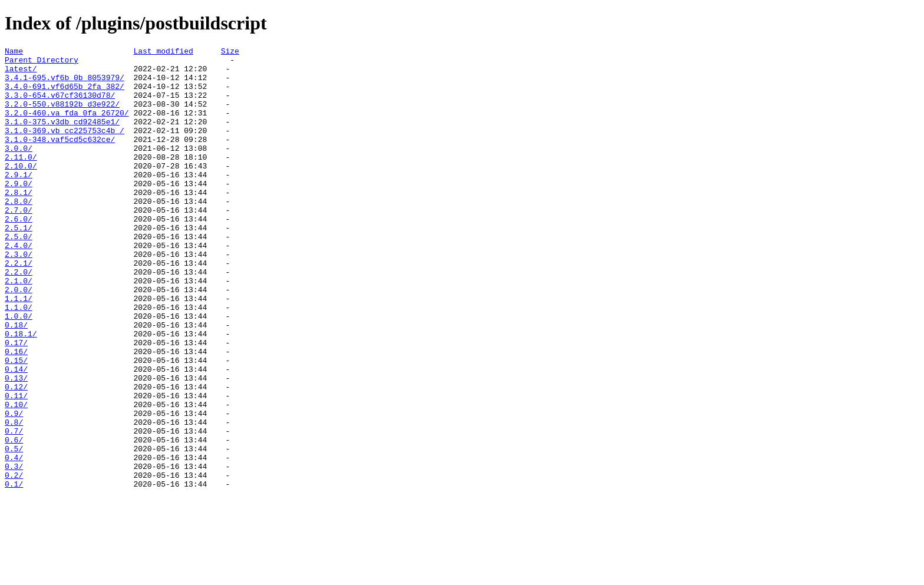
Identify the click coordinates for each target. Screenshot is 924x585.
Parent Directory (42, 63)
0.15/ (16, 424)
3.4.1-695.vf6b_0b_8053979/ (65, 84)
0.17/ (16, 402)
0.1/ (14, 572)
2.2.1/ (19, 307)
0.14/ (16, 434)
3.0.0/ (19, 169)
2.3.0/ (19, 296)
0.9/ (14, 487)
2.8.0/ (19, 233)
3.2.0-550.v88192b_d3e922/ (62, 116)
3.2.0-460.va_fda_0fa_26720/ (67, 127)
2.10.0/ (21, 190)
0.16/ (16, 413)
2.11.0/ (21, 180)
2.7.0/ (19, 243)
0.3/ (14, 551)
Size (230, 52)
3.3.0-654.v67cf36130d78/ (60, 105)
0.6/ (14, 519)
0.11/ (16, 466)
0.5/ (14, 530)
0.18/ (16, 381)
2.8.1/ (19, 222)
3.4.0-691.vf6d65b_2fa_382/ (65, 95)
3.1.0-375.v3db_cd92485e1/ (62, 137)
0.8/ (14, 498)
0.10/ (16, 477)
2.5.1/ (19, 265)
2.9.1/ (19, 201)
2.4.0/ (19, 286)
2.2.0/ (19, 318)
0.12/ (16, 455)
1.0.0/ (19, 371)
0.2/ (14, 561)
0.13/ (16, 445)
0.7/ (14, 508)
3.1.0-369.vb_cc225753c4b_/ (65, 148)
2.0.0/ (19, 339)
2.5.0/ (19, 275)
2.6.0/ (19, 254)
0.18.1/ (21, 392)
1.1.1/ (19, 349)
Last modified (163, 52)
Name (14, 52)
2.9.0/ (19, 211)
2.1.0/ (19, 328)
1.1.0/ (19, 360)
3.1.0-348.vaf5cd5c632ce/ (60, 158)
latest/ (21, 74)
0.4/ (14, 540)
